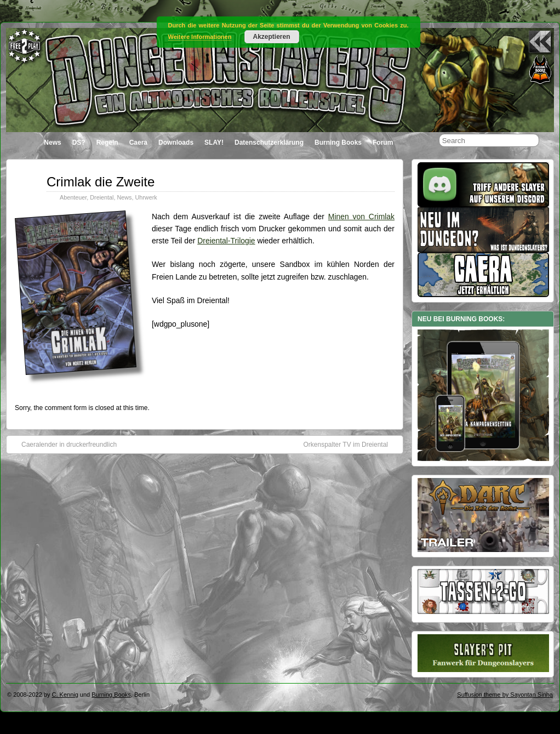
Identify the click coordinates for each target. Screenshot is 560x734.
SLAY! (214, 143)
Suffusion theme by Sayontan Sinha (505, 695)
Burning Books (338, 143)
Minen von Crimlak (361, 217)
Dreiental (102, 197)
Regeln (107, 143)
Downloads (176, 143)
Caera (138, 143)
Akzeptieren (271, 37)
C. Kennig (65, 695)
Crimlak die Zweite (101, 182)
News (52, 143)
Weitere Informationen (200, 37)
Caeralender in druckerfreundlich (64, 444)
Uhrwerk (146, 197)
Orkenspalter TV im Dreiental (352, 444)
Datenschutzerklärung (269, 143)
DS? (79, 143)
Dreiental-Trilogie (226, 241)
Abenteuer (73, 197)
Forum (383, 143)
